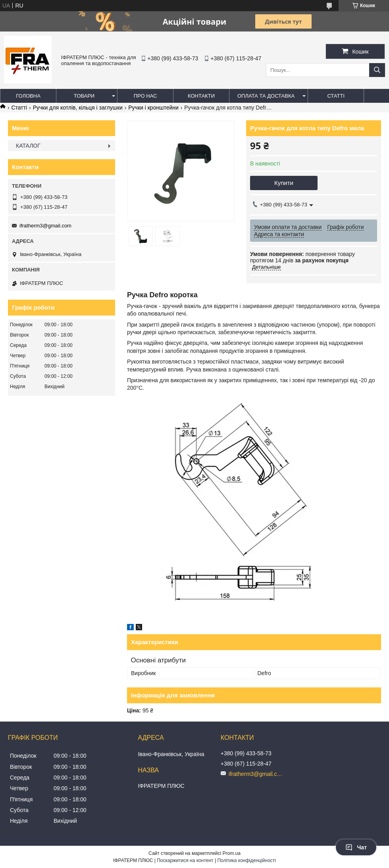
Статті (336, 96)
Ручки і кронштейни (153, 108)
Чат (356, 847)
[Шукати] (377, 70)
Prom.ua (232, 853)
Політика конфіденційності (246, 860)
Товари (84, 96)
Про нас (145, 96)
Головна (28, 96)
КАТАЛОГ (28, 146)
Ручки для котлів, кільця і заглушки (78, 108)
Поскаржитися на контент (185, 860)
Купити (284, 183)
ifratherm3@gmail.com (45, 226)
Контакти (201, 96)
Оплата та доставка (266, 96)
